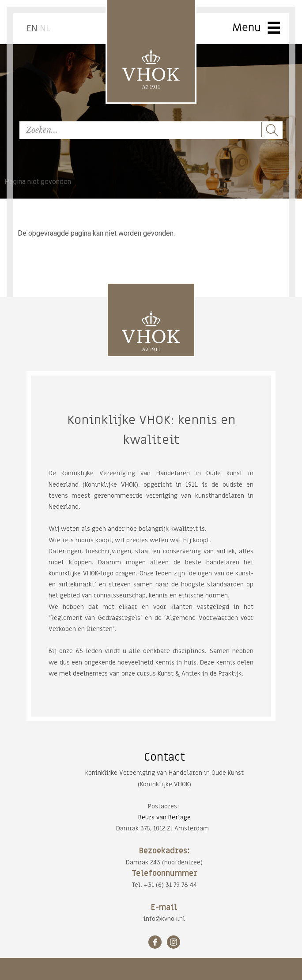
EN (32, 29)
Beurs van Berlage (164, 817)
